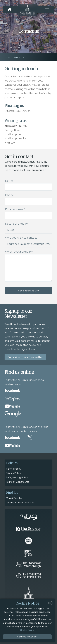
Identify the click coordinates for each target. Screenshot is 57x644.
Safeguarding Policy (17, 477)
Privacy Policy (14, 473)
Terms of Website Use (18, 482)
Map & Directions (15, 498)
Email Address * (15, 209)
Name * (10, 181)
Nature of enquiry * (17, 224)
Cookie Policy (14, 469)
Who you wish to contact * (22, 238)
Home (7, 57)
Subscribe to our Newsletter (25, 357)
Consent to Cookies (27, 637)
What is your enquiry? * (20, 252)
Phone (9, 195)
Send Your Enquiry (28, 291)
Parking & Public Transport (20, 503)
